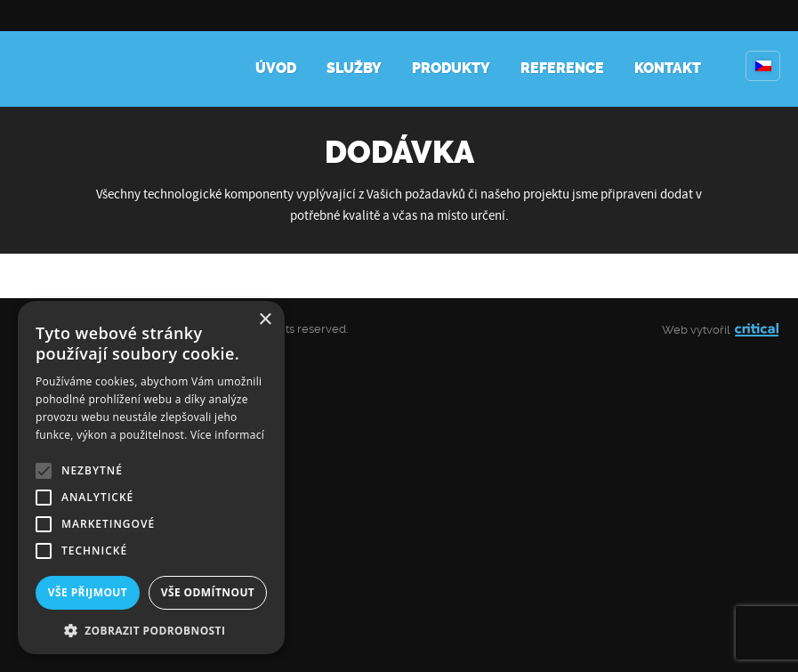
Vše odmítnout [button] (208, 592)
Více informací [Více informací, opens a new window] (227, 435)
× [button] (265, 320)
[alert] (151, 478)
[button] (151, 629)
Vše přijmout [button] (88, 592)
